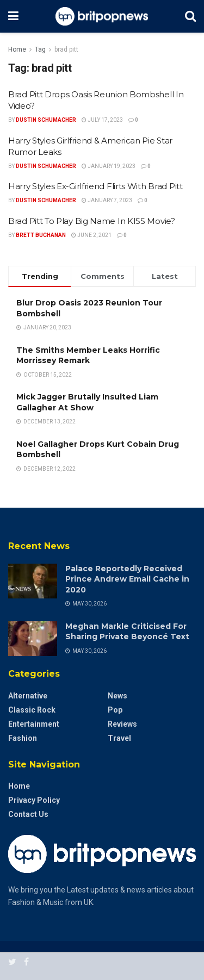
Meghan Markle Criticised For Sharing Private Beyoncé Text (127, 632)
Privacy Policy (34, 800)
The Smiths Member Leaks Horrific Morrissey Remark (88, 355)
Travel (119, 738)
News (118, 696)
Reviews (122, 724)
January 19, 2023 (109, 166)
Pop (115, 710)
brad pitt (66, 49)
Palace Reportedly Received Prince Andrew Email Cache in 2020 (127, 579)
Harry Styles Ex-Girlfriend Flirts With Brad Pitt (95, 186)
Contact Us (28, 814)
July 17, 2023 (102, 120)
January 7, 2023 (107, 200)
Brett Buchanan (41, 235)
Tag (40, 49)
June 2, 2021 (91, 235)
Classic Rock (32, 710)
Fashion (23, 738)
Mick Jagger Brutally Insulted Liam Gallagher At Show (87, 402)
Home (17, 49)
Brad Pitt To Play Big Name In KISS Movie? (92, 221)
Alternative (28, 696)
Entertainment (34, 724)
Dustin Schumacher (46, 120)
